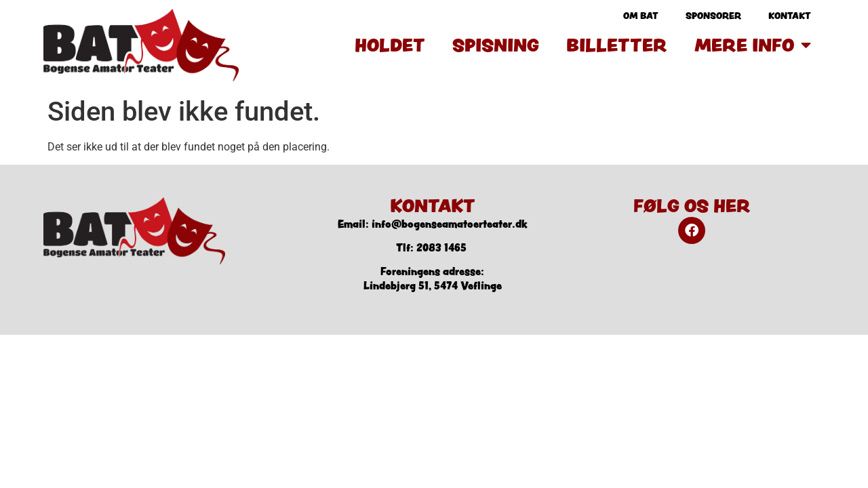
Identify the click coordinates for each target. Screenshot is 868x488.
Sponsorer (713, 16)
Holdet (390, 45)
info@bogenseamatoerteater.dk (450, 224)
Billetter (617, 45)
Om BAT (641, 16)
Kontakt (790, 16)
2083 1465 (441, 248)
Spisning (496, 45)
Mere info (753, 45)
